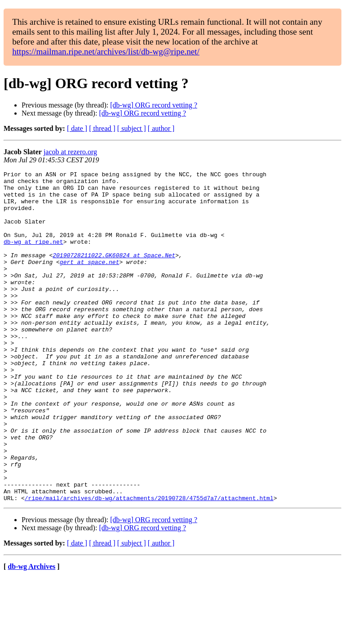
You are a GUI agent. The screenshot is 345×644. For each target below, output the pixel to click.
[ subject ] (132, 128)
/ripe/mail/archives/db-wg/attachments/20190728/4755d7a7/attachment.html (149, 564)
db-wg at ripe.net (33, 256)
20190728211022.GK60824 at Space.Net (114, 273)
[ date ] (77, 128)
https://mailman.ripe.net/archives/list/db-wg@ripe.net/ (106, 51)
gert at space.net (90, 281)
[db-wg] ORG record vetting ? (154, 105)
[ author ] (161, 128)
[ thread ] (102, 128)
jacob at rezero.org (70, 152)
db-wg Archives (31, 633)
